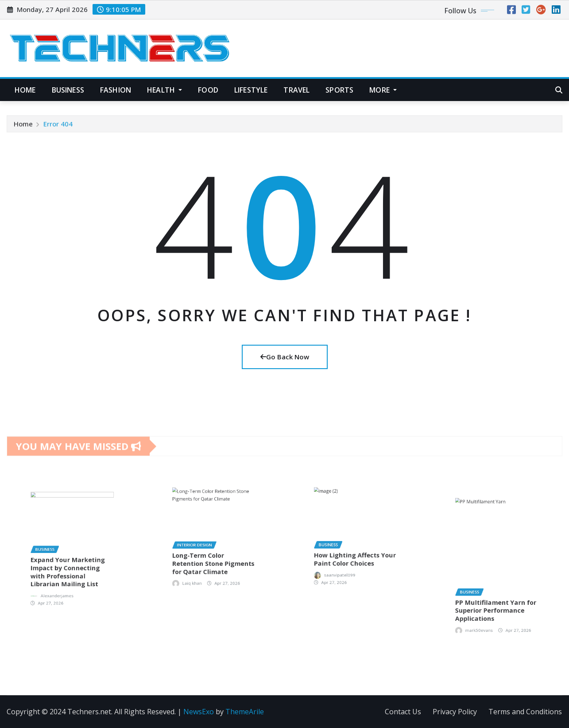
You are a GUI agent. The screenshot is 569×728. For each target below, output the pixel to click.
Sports (339, 90)
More (383, 90)
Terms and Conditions (525, 712)
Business (68, 90)
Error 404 (58, 128)
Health (165, 90)
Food (208, 90)
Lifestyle (251, 90)
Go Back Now (285, 357)
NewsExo (199, 712)
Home (25, 90)
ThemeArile (245, 712)
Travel (296, 90)
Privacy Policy (455, 712)
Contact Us (403, 712)
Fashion (116, 90)
